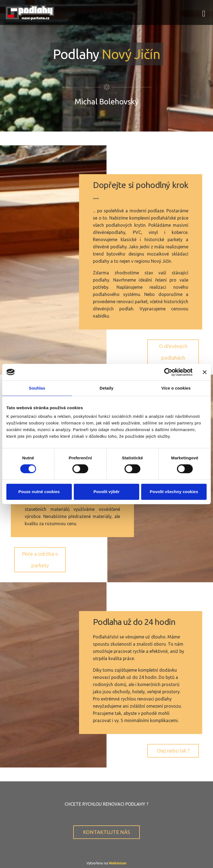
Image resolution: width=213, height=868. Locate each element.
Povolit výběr (106, 492)
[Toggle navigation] (204, 13)
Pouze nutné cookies (39, 492)
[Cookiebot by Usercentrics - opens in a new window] (168, 372)
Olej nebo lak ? (173, 751)
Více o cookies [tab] (176, 388)
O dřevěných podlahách (173, 352)
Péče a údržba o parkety (40, 559)
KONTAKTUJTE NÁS (106, 832)
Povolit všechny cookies (174, 492)
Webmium (118, 863)
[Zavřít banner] (205, 372)
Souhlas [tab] (37, 388)
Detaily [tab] (106, 388)
